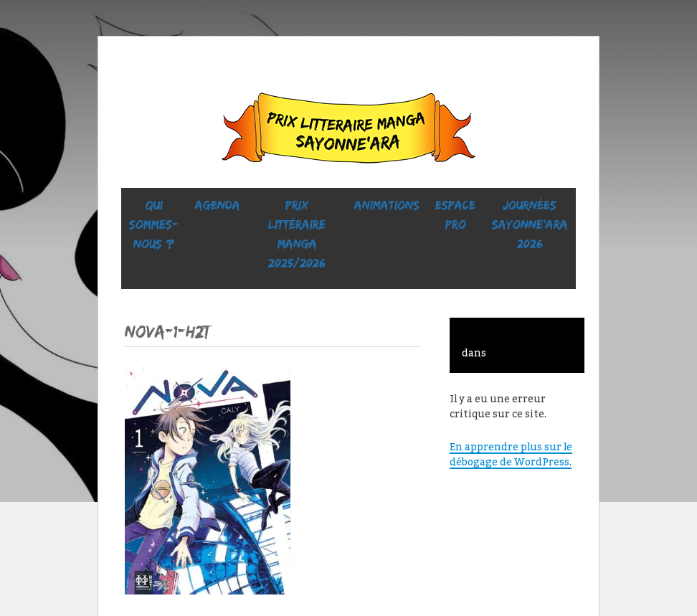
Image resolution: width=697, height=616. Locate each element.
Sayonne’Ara (348, 131)
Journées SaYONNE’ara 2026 (530, 224)
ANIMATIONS (387, 205)
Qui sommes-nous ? (154, 224)
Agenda (218, 205)
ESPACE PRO (455, 215)
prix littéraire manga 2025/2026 (297, 234)
